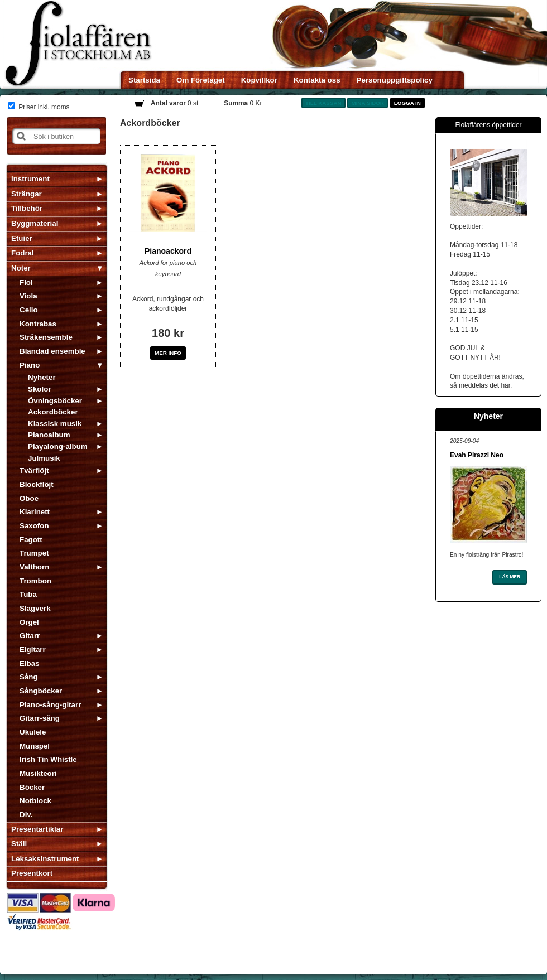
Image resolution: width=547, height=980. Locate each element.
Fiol (26, 283)
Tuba (28, 594)
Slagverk (35, 608)
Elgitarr (33, 650)
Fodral (23, 253)
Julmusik (44, 458)
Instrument (30, 179)
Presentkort (32, 873)
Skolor (39, 389)
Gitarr (30, 636)
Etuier (22, 238)
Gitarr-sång (40, 718)
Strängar (27, 194)
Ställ (19, 844)
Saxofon (34, 526)
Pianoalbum (49, 435)
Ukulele (33, 732)
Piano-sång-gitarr (50, 705)
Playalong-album (58, 446)
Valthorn (34, 567)
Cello (29, 310)
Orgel (29, 622)
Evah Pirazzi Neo (477, 455)
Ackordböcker (53, 412)
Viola (28, 296)
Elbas (30, 663)
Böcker (32, 787)
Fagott (31, 540)
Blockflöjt (37, 484)
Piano (30, 365)
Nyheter (42, 377)
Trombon (35, 581)
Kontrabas (38, 324)
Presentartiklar (37, 829)
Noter (21, 268)
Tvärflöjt (34, 470)
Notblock (35, 801)
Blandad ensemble (52, 351)
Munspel (35, 746)
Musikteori (38, 773)
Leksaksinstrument (45, 859)
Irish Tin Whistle (48, 759)
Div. (26, 815)
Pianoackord (168, 251)
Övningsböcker (55, 401)
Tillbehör (27, 208)
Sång (29, 677)
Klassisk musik (55, 424)
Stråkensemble (46, 337)
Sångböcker (41, 691)
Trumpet (34, 553)
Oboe (29, 498)
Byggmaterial (35, 223)
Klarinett (35, 512)
